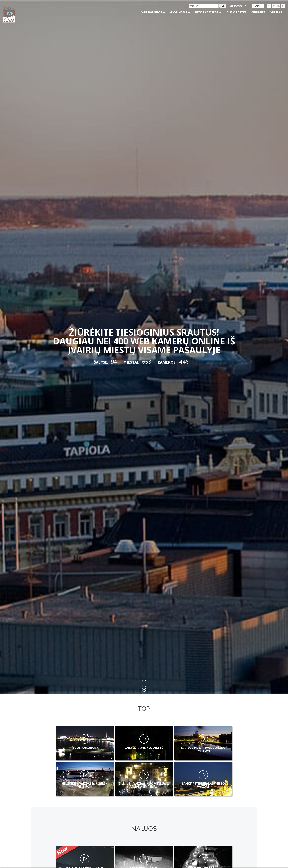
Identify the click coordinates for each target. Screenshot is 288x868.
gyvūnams (180, 12)
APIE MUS (258, 12)
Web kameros (153, 12)
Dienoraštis (236, 12)
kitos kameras (208, 12)
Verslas (276, 12)
